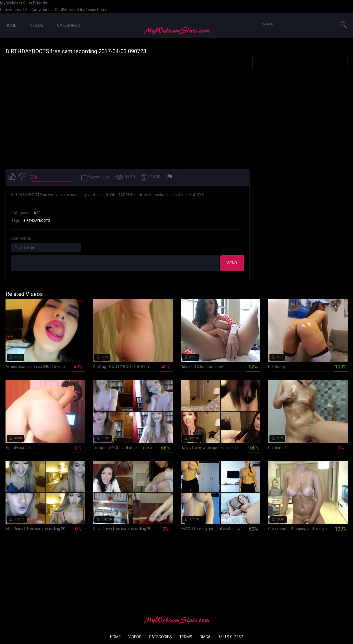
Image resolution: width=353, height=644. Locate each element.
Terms (186, 637)
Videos (37, 25)
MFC (37, 213)
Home (11, 25)
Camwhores (41, 10)
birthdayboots (37, 221)
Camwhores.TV (14, 10)
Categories (70, 25)
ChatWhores (66, 10)
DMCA (205, 637)
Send (232, 263)
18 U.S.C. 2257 (231, 637)
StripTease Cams (92, 10)
